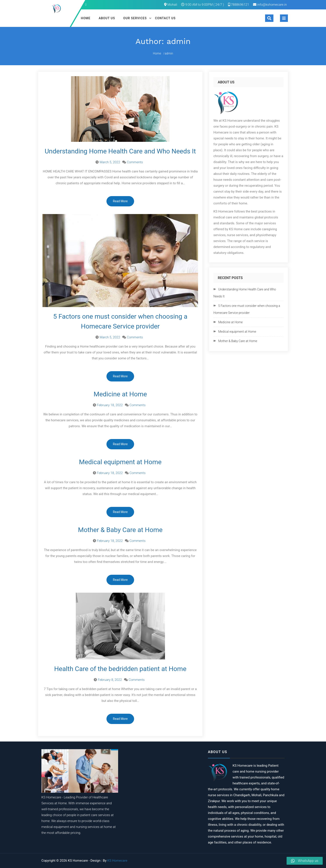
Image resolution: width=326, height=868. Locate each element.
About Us (107, 18)
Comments (135, 162)
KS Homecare (117, 861)
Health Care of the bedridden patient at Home (120, 669)
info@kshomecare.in (272, 5)
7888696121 (239, 5)
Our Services (135, 18)
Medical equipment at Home (120, 462)
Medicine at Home (120, 394)
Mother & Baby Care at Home (120, 530)
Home (86, 18)
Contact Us (165, 18)
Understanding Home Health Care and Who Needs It (120, 151)
